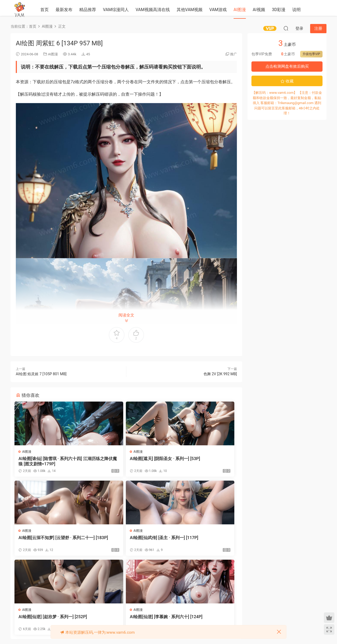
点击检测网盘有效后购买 (287, 66)
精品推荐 (88, 10)
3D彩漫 (279, 10)
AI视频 (259, 10)
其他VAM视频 (190, 10)
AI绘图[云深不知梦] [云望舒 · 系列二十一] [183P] (200, 461)
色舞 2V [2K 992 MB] (220, 374)
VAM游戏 (218, 10)
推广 (234, 54)
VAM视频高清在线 (153, 10)
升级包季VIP (311, 54)
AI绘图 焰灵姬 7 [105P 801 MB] (41, 374)
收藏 (287, 81)
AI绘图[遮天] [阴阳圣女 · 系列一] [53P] (125, 461)
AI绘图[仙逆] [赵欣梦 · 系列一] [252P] (126, 542)
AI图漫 (240, 10)
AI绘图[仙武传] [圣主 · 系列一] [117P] (51, 542)
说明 (296, 10)
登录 (131, 589)
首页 (44, 10)
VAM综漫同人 (116, 10)
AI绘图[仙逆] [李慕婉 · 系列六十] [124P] (200, 542)
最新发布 (64, 10)
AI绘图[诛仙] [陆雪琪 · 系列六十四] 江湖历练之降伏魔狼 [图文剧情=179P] (49, 461)
